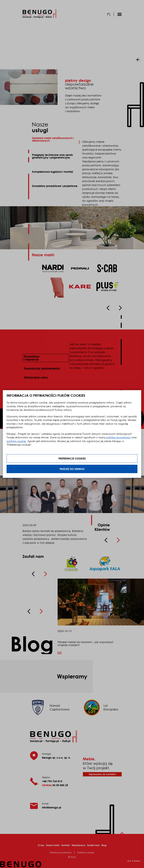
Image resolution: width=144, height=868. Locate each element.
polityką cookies (16, 441)
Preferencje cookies (72, 458)
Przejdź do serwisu (72, 469)
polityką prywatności (118, 437)
